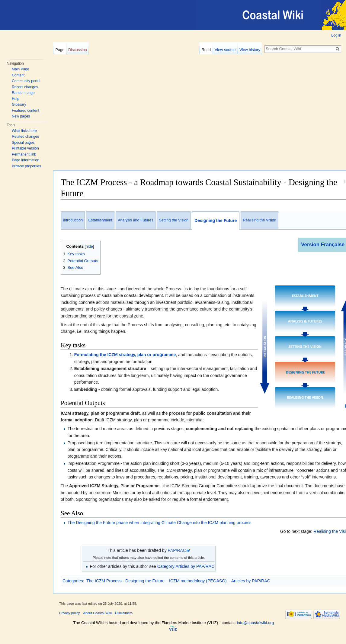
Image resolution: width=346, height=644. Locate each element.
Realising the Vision (259, 220)
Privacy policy (69, 613)
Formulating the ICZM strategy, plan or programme (125, 355)
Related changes (25, 137)
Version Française (323, 245)
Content (18, 75)
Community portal (26, 81)
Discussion (78, 50)
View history (250, 50)
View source (225, 50)
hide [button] (89, 246)
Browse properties (26, 166)
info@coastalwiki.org (255, 623)
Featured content (26, 111)
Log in (336, 35)
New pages (21, 116)
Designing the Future (216, 221)
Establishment (100, 220)
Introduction (73, 220)
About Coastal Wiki (98, 613)
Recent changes (25, 87)
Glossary (19, 105)
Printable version (25, 148)
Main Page (20, 69)
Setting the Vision (174, 220)
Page (60, 50)
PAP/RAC (177, 550)
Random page (23, 93)
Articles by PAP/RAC (251, 581)
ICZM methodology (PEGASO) (198, 581)
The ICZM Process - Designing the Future (125, 581)
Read (206, 50)
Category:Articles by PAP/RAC (186, 566)
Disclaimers (124, 613)
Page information (26, 160)
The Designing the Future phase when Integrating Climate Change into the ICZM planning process (159, 523)
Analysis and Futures (136, 220)
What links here (24, 131)
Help (16, 99)
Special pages (23, 143)
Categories (73, 581)
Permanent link (24, 154)
